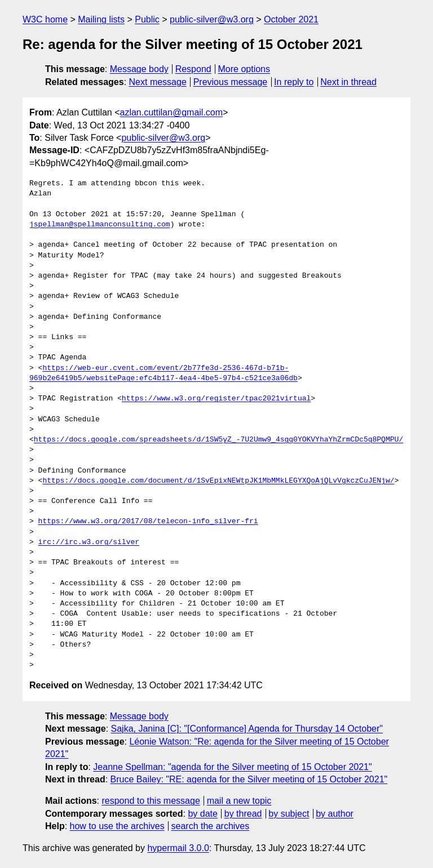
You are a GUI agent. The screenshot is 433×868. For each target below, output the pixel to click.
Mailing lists (101, 19)
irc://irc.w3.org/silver (89, 542)
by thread (243, 814)
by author (335, 814)
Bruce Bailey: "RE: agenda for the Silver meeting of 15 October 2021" (249, 779)
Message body (139, 69)
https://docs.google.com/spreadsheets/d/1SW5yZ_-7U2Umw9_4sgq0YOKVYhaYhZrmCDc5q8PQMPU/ (218, 440)
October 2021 (291, 19)
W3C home (45, 19)
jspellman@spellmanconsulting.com (100, 225)
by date (202, 814)
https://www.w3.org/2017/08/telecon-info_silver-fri (148, 522)
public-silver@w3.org (212, 19)
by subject (289, 814)
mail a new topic (239, 801)
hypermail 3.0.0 (178, 848)
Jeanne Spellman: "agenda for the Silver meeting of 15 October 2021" (232, 767)
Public (147, 19)
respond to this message (151, 801)
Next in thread (348, 82)
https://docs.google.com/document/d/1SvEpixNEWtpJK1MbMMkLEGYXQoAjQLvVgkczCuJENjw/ (218, 481)
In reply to (294, 82)
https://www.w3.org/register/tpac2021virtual (216, 399)
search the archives (211, 826)
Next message (158, 82)
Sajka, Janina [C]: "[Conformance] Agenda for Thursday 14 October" (247, 729)
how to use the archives (117, 826)
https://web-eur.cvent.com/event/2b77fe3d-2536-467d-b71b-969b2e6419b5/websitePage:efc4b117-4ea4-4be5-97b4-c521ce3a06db (164, 373)
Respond (193, 69)
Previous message (231, 82)
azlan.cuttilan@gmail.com (172, 112)
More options (244, 69)
